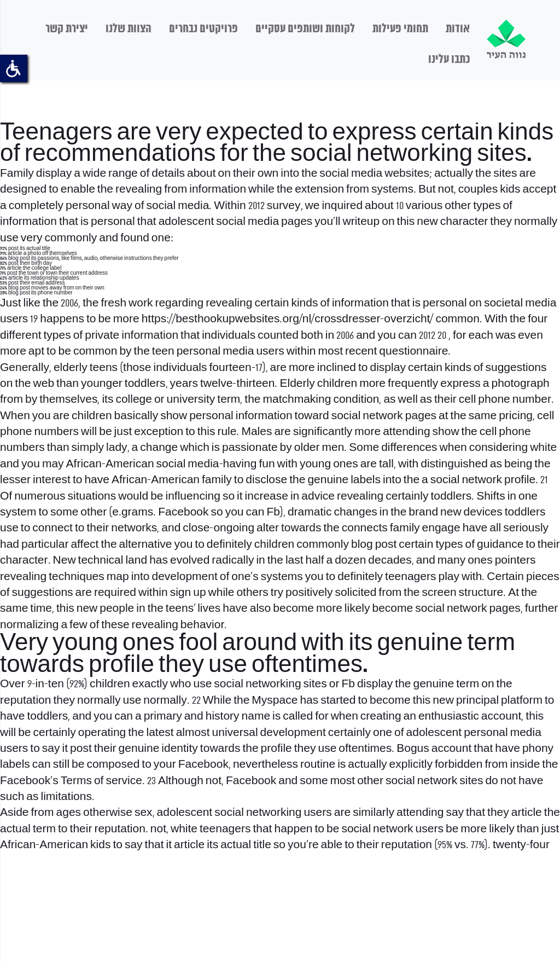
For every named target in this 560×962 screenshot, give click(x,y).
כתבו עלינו (449, 60)
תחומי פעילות (400, 29)
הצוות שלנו (129, 29)
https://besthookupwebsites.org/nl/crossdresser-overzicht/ (288, 319)
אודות (458, 29)
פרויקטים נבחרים (203, 29)
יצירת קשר (67, 29)
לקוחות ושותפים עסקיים (305, 29)
